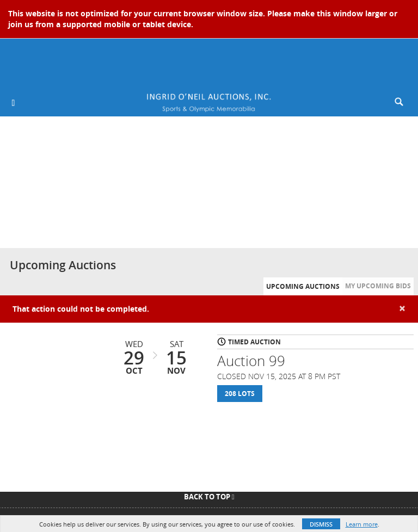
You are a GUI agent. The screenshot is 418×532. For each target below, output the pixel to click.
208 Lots (240, 394)
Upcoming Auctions (303, 286)
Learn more (362, 524)
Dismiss (321, 524)
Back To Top (209, 497)
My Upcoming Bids (378, 286)
